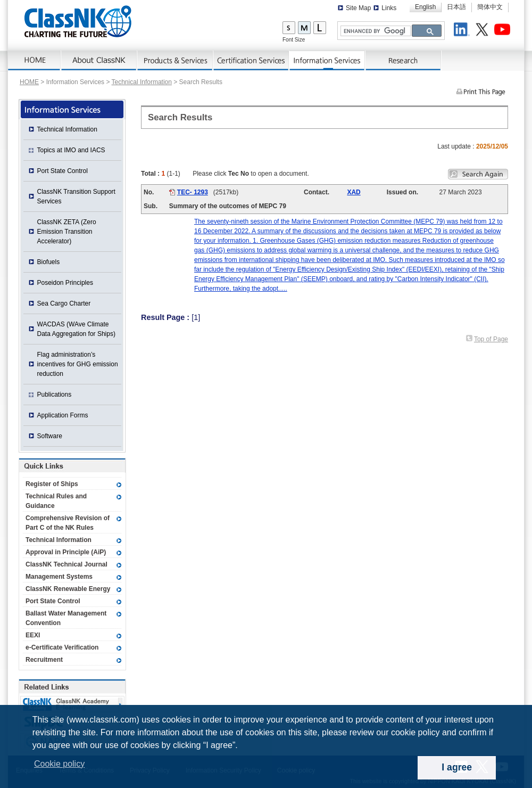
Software (50, 436)
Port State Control (63, 171)
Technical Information (142, 82)
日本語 (456, 7)
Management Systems (59, 577)
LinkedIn (463, 31)
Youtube (504, 31)
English (425, 7)
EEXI (33, 635)
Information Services (327, 61)
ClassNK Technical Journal (66, 564)
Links (389, 8)
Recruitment (44, 660)
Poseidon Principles (65, 283)
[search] (375, 31)
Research (404, 61)
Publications (55, 395)
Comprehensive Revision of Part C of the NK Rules (68, 523)
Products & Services (175, 61)
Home (35, 61)
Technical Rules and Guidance (56, 501)
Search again (478, 174)
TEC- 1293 (193, 192)
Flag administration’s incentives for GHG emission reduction (78, 364)
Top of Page (491, 339)
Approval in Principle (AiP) (66, 552)
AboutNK (99, 61)
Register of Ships (52, 484)
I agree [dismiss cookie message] (457, 767)
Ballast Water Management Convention (66, 618)
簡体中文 (490, 7)
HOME (29, 82)
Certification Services (251, 61)
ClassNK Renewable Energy (68, 589)
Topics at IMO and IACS (71, 150)
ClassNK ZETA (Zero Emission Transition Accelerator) (67, 232)
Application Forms (63, 415)
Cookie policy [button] (59, 764)
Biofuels (49, 262)
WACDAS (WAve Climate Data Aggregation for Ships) (76, 329)
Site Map (358, 8)
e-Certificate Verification (62, 647)
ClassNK (78, 21)
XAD (354, 192)
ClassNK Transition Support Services (76, 196)
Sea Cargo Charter (64, 303)
